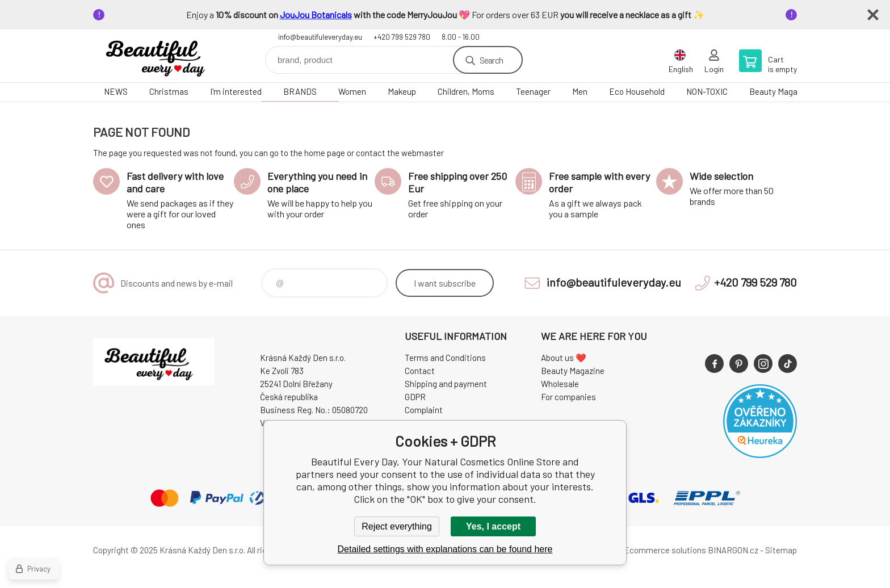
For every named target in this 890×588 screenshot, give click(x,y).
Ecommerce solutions (665, 550)
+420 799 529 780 (402, 37)
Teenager (533, 91)
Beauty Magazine (781, 91)
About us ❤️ (564, 358)
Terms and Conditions (445, 358)
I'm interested (236, 91)
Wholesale (560, 384)
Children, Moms (466, 91)
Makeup (402, 91)
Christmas (169, 91)
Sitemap (781, 550)
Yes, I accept (493, 526)
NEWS (116, 91)
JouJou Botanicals (316, 14)
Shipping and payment (446, 384)
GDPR (415, 397)
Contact (420, 371)
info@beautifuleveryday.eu (320, 37)
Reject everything (397, 526)
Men (580, 91)
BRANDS (300, 91)
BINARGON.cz (733, 550)
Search (491, 60)
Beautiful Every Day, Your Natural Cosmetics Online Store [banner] (161, 56)
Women (352, 91)
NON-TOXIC (707, 91)
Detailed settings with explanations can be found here (445, 549)
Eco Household (637, 91)
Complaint (424, 410)
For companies (568, 397)
